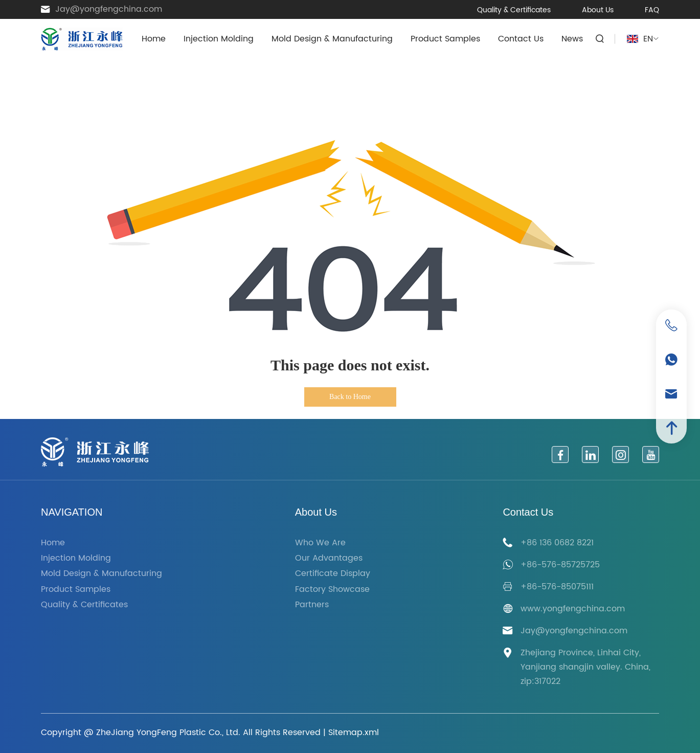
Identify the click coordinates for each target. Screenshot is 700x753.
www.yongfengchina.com (573, 609)
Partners (312, 605)
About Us (598, 10)
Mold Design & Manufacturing (332, 39)
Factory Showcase (332, 590)
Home (154, 39)
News (572, 39)
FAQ (652, 10)
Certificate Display (333, 574)
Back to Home (350, 397)
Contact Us (521, 39)
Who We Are (320, 543)
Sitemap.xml (354, 733)
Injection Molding (219, 39)
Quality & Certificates (514, 10)
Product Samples (445, 39)
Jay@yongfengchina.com (109, 9)
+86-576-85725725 (560, 565)
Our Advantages (329, 558)
